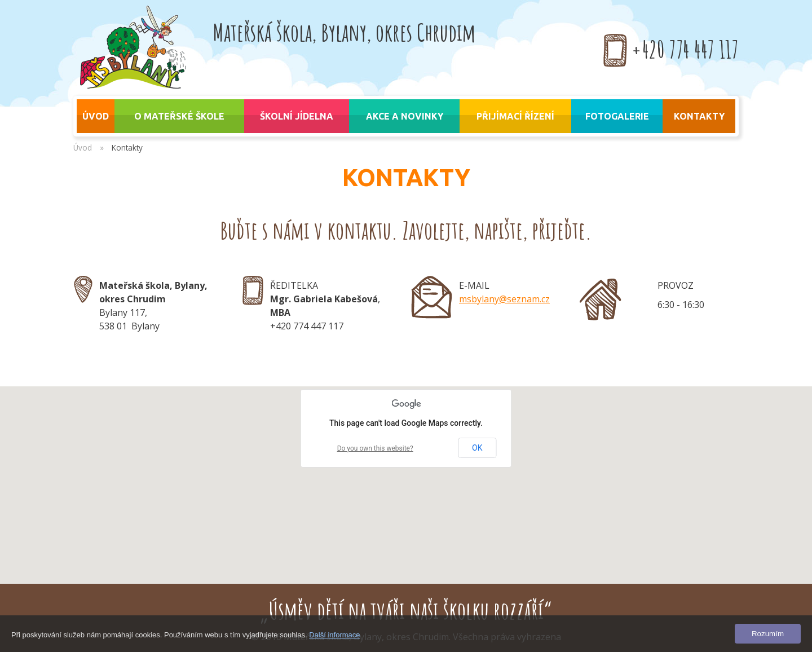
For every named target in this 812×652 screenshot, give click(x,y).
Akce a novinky (405, 116)
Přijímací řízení (515, 116)
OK (477, 448)
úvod (96, 116)
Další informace (334, 635)
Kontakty (699, 116)
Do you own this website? (375, 448)
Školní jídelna (297, 116)
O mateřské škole (179, 116)
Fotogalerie (617, 116)
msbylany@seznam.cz (504, 299)
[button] (406, 475)
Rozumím (768, 634)
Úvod (83, 147)
